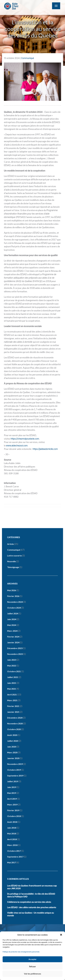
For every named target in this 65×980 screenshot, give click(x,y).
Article (10, 544)
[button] (61, 935)
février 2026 (13, 596)
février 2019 (13, 810)
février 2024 (13, 637)
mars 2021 (12, 700)
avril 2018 (12, 839)
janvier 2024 (13, 642)
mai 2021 (12, 689)
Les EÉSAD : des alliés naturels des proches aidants (32, 907)
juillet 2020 (13, 741)
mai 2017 (12, 862)
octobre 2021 (14, 671)
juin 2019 (12, 787)
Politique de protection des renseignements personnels (21, 952)
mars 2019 (12, 805)
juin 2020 (12, 747)
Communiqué (27, 58)
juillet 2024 (13, 613)
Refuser (32, 967)
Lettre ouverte (14, 556)
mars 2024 (12, 631)
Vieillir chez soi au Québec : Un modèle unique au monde (31, 914)
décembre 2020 (15, 718)
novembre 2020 (15, 723)
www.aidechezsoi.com (17, 446)
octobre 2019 (14, 770)
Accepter (32, 959)
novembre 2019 (15, 764)
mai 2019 (12, 793)
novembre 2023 (15, 654)
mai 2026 (12, 590)
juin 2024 (12, 619)
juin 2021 (12, 683)
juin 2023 (12, 660)
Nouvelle (12, 561)
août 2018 (12, 822)
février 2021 (13, 706)
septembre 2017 (15, 857)
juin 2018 (12, 828)
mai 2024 (12, 625)
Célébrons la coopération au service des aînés (29, 902)
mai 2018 (12, 833)
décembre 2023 (15, 648)
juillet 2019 (13, 781)
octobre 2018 (14, 816)
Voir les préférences (32, 974)
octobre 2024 (14, 608)
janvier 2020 (13, 758)
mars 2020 (12, 752)
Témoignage (13, 567)
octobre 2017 (14, 851)
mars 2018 (12, 845)
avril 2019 (12, 799)
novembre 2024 (15, 602)
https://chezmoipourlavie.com (25, 439)
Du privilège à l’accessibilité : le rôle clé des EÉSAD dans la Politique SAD (31, 895)
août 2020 (12, 735)
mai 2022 (12, 666)
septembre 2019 (15, 776)
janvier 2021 (13, 712)
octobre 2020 (14, 729)
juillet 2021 (13, 677)
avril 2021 (12, 695)
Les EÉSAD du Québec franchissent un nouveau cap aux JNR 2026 (32, 887)
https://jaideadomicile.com (45, 449)
